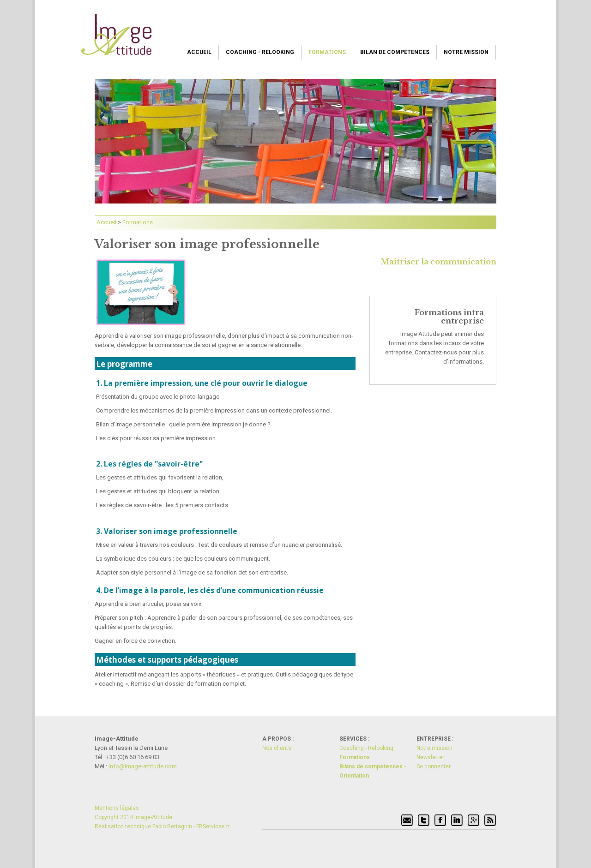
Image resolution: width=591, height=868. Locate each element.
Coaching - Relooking (260, 52)
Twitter (424, 820)
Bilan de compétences (395, 52)
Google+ (474, 820)
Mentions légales (117, 808)
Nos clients (277, 748)
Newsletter (430, 757)
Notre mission (466, 52)
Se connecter (434, 766)
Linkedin (457, 820)
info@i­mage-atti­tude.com (143, 766)
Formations (327, 52)
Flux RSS (490, 820)
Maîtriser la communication (438, 262)
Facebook (440, 820)
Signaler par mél (407, 820)
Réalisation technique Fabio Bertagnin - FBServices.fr (162, 826)
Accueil (199, 52)
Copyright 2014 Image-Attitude (133, 817)
